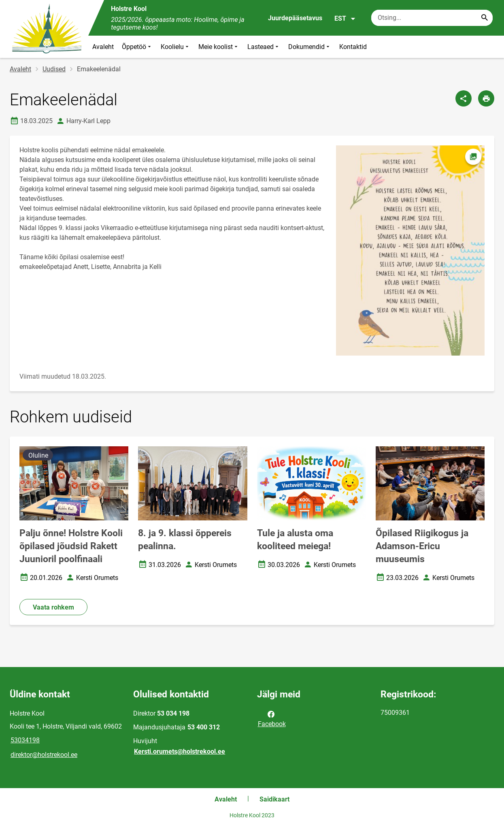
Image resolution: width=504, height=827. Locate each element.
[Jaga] (464, 98)
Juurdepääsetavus (295, 18)
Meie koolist (219, 47)
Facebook (272, 718)
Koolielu (175, 47)
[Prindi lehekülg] (486, 98)
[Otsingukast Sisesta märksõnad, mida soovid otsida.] (432, 18)
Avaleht (103, 47)
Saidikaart (274, 799)
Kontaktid (353, 47)
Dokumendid (310, 47)
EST (345, 19)
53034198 (25, 740)
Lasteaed (264, 47)
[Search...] (485, 18)
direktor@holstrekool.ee (44, 755)
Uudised (54, 69)
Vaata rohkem (53, 607)
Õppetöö (137, 47)
